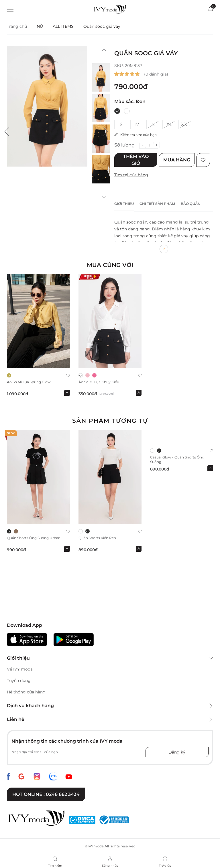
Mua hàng (177, 160)
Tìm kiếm (55, 866)
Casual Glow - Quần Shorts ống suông (177, 459)
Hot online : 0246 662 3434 (46, 794)
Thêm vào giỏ (136, 160)
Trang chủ (17, 26)
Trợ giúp (165, 866)
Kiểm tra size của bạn (135, 135)
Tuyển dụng (19, 681)
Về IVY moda (20, 669)
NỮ (40, 26)
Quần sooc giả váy (102, 26)
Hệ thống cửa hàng (26, 692)
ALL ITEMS (63, 26)
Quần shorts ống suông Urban (34, 538)
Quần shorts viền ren (97, 538)
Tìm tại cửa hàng (131, 175)
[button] (7, 132)
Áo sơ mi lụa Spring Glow (29, 382)
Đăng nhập (110, 866)
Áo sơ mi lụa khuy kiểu (99, 382)
